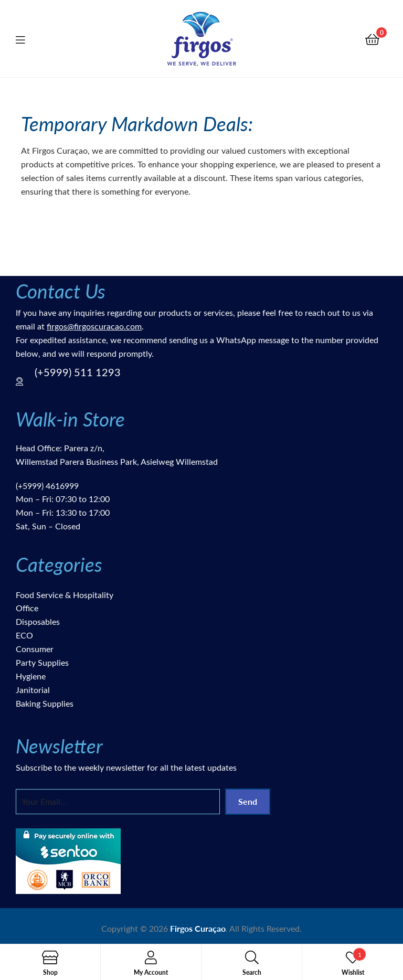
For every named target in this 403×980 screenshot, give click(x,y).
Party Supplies (42, 662)
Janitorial (33, 690)
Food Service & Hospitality (65, 595)
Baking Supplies (45, 703)
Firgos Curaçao (198, 928)
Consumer (35, 649)
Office (27, 608)
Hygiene (31, 676)
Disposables (38, 621)
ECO (24, 635)
